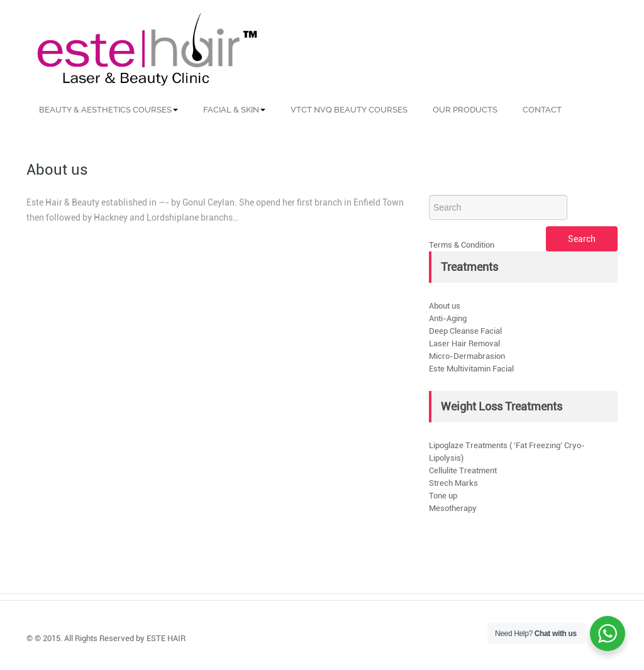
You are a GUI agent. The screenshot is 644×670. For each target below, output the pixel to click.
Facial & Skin (234, 110)
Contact (542, 110)
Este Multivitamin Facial (471, 369)
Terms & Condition (462, 245)
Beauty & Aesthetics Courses (108, 110)
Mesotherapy (453, 508)
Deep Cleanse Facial (465, 331)
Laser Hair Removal (464, 343)
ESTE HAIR (166, 638)
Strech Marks (453, 483)
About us (445, 306)
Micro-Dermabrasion (467, 356)
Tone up (443, 496)
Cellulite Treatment (463, 470)
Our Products (465, 110)
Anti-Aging (448, 318)
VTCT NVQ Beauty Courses (349, 110)
